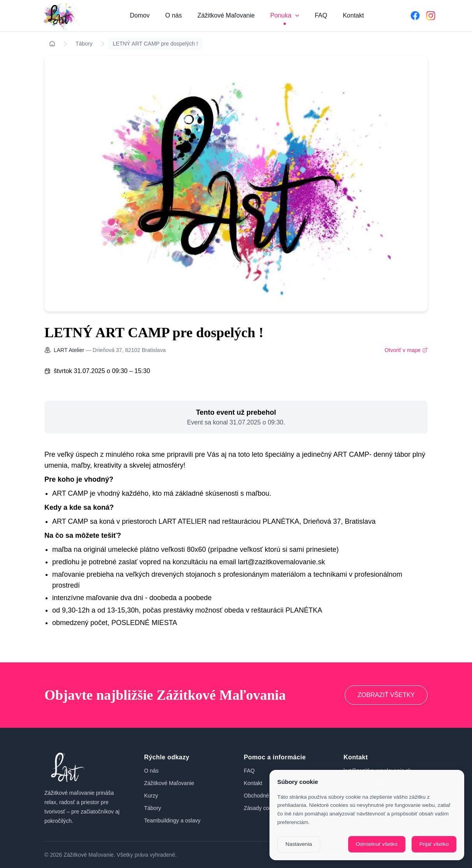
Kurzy (151, 796)
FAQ (321, 15)
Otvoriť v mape (406, 350)
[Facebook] (415, 16)
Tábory (84, 44)
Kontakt (353, 15)
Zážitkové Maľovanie (226, 15)
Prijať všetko (434, 844)
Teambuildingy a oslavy (172, 820)
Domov (140, 15)
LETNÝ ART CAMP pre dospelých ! (156, 44)
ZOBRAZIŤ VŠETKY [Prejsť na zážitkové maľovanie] (386, 695)
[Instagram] (431, 16)
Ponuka (285, 15)
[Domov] (60, 16)
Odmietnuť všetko (377, 844)
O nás (173, 15)
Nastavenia (299, 844)
